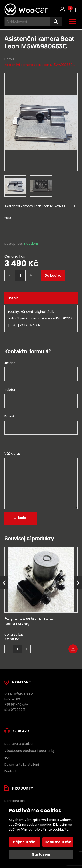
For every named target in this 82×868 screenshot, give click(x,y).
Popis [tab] (14, 298)
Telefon (10, 390)
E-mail (9, 416)
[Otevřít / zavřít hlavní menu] (72, 22)
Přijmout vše (24, 842)
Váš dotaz (12, 454)
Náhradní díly (15, 801)
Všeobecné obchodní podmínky (30, 751)
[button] (73, 649)
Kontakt (10, 771)
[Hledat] (56, 22)
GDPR (8, 758)
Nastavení (41, 854)
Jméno (10, 363)
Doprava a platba (18, 744)
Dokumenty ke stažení (22, 765)
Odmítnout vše (58, 842)
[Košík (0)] (73, 9)
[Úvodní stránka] (26, 9)
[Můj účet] (62, 9)
